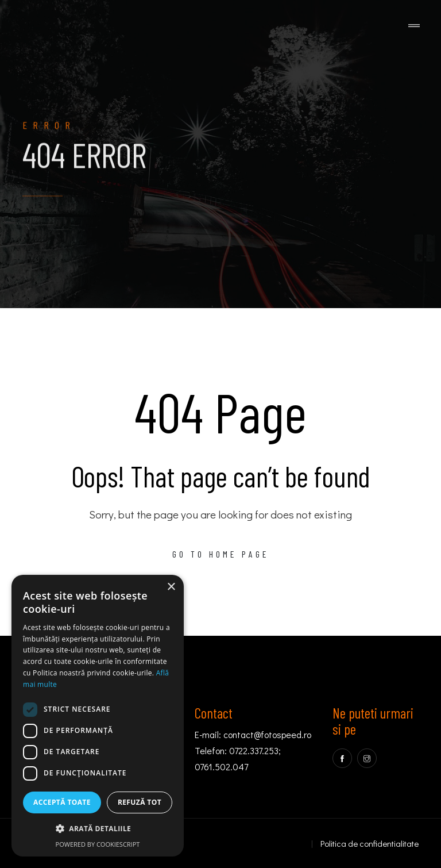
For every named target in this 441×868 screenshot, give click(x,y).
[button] (98, 829)
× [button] (171, 587)
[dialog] (98, 716)
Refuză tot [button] (140, 802)
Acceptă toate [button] (62, 802)
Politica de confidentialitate (370, 843)
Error (49, 130)
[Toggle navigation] (414, 26)
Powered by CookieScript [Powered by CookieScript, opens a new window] (98, 844)
